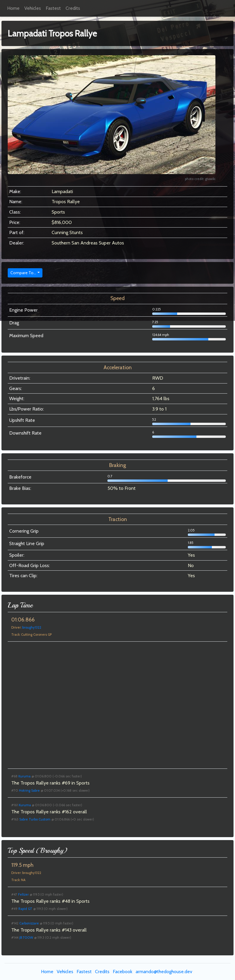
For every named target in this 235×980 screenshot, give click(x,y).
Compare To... (23, 273)
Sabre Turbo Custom (35, 819)
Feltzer (23, 894)
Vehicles (33, 8)
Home (13, 8)
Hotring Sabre (29, 790)
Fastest (53, 8)
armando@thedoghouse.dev (164, 972)
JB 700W (26, 938)
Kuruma (24, 776)
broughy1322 (32, 627)
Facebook (123, 972)
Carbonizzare (29, 923)
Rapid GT (25, 909)
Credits (73, 8)
